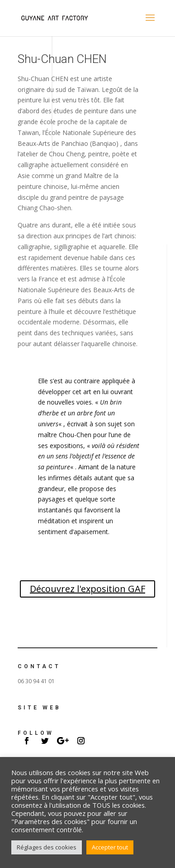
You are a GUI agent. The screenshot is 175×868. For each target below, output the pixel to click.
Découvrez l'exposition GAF (87, 589)
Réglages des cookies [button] (47, 847)
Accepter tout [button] (110, 847)
